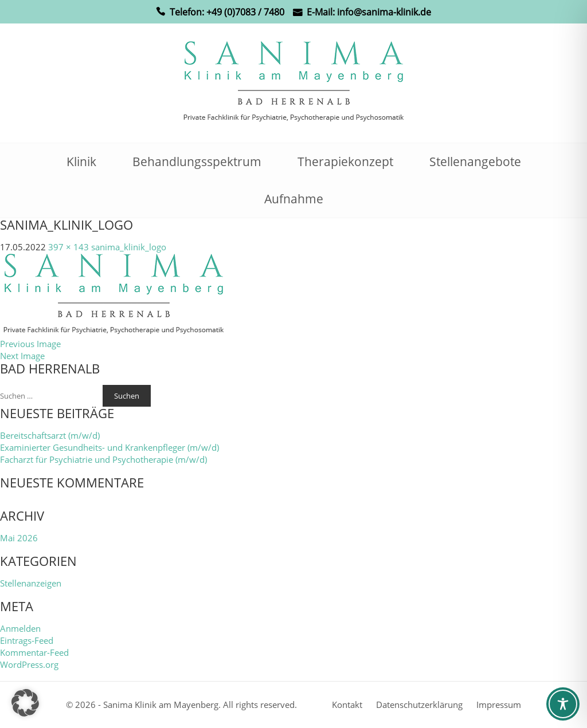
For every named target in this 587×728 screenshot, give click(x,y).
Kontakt (347, 705)
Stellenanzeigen (31, 583)
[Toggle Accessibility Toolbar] (563, 704)
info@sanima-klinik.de (384, 12)
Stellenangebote (475, 162)
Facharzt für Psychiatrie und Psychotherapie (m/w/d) (103, 459)
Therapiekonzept (345, 162)
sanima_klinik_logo (129, 247)
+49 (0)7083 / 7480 (245, 12)
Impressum (499, 705)
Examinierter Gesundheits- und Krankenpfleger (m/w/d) (109, 447)
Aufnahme (294, 199)
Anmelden (20, 628)
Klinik (81, 162)
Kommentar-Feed (34, 652)
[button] (25, 703)
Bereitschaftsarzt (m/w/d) (50, 435)
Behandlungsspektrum (197, 162)
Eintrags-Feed (27, 640)
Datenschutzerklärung (419, 705)
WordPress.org (29, 664)
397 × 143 (69, 247)
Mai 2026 (19, 538)
